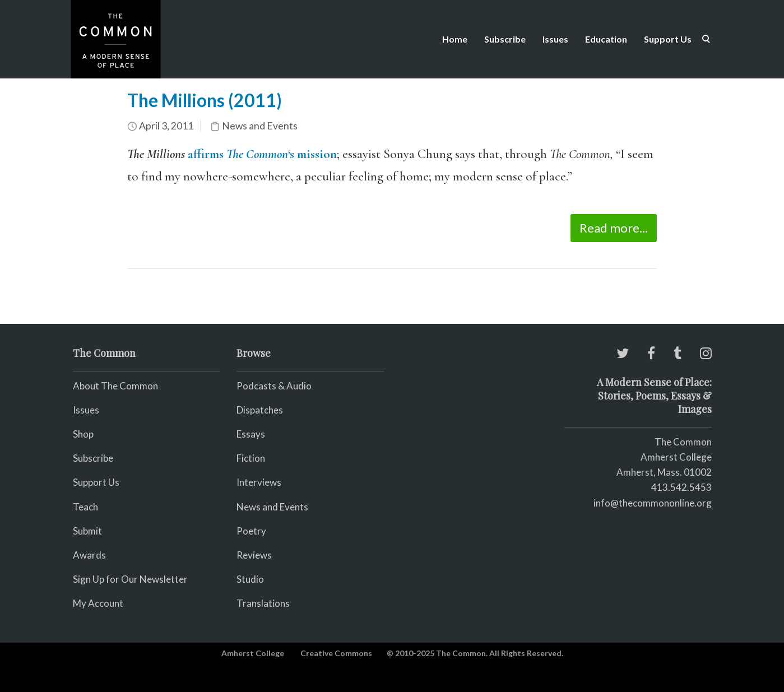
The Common (683, 442)
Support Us (668, 39)
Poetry (251, 531)
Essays (251, 434)
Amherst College (253, 653)
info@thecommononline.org (653, 503)
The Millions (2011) (205, 100)
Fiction (251, 458)
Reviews (254, 555)
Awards (89, 555)
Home (455, 39)
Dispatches (260, 410)
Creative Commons (336, 653)
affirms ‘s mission (262, 154)
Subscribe (505, 39)
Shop (83, 434)
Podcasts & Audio (274, 386)
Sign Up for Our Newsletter (130, 579)
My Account (98, 603)
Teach (85, 507)
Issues (555, 39)
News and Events (260, 126)
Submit (87, 531)
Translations (263, 603)
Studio (250, 579)
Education (606, 39)
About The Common (115, 386)
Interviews (259, 482)
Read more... (614, 228)
